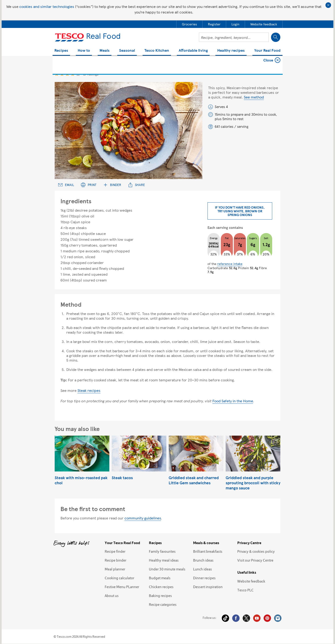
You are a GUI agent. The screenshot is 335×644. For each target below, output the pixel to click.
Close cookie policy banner (328, 5)
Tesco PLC (245, 590)
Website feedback (251, 581)
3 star (67, 74)
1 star (57, 74)
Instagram (278, 618)
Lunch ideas (203, 569)
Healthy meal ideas (164, 560)
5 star (78, 74)
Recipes (61, 51)
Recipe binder (116, 560)
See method (254, 97)
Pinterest (267, 618)
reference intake (230, 264)
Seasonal (127, 51)
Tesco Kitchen (157, 51)
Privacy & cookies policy (256, 551)
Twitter (246, 618)
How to (84, 51)
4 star (73, 74)
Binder (112, 185)
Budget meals (160, 578)
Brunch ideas (203, 560)
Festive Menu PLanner (122, 587)
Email (66, 185)
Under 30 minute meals (167, 569)
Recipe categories (163, 604)
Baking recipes (160, 596)
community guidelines (143, 518)
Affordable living (193, 51)
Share (137, 185)
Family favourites (162, 551)
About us (112, 596)
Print (89, 185)
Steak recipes (89, 390)
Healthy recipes (231, 51)
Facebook (236, 618)
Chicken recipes (161, 587)
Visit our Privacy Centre (255, 560)
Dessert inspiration (208, 587)
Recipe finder (115, 551)
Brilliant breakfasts (208, 551)
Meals (105, 51)
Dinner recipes (204, 578)
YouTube (257, 618)
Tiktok (225, 618)
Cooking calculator (119, 578)
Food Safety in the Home (233, 401)
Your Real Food (267, 51)
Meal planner (115, 569)
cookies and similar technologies (47, 6)
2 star (62, 74)
